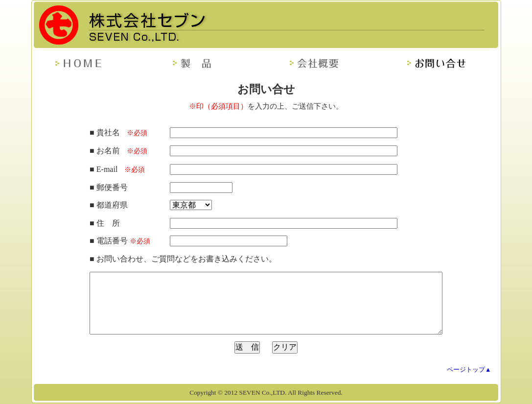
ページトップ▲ (469, 370)
